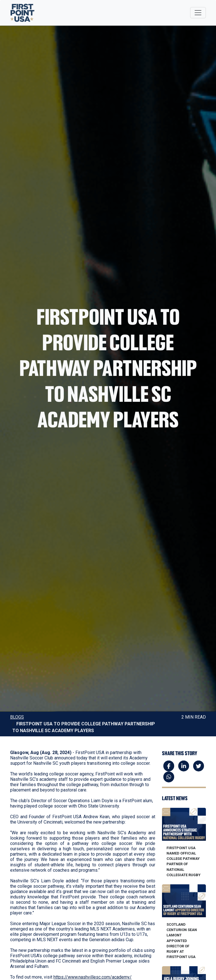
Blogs (17, 717)
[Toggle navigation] (198, 13)
